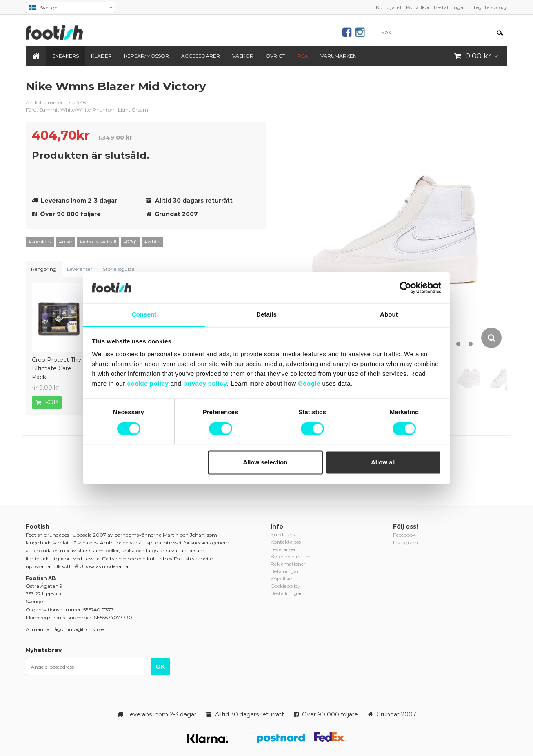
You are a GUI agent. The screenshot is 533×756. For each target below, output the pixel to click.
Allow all (383, 463)
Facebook (404, 535)
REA (303, 56)
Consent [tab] (144, 315)
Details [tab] (266, 315)
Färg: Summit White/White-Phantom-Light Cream (87, 110)
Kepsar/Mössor (147, 56)
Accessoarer (201, 56)
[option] (399, 214)
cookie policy (148, 384)
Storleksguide (119, 269)
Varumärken (339, 56)
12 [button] (458, 344)
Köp (47, 402)
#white (152, 242)
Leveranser (80, 269)
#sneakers (40, 242)
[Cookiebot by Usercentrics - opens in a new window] (405, 288)
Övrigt (275, 56)
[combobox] (71, 7)
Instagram (405, 543)
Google (309, 384)
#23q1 (130, 242)
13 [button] (471, 344)
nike (254, 93)
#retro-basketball (98, 242)
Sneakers (66, 56)
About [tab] (389, 315)
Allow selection (265, 463)
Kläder (101, 56)
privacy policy (205, 384)
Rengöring (44, 269)
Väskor (243, 56)
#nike (65, 242)
